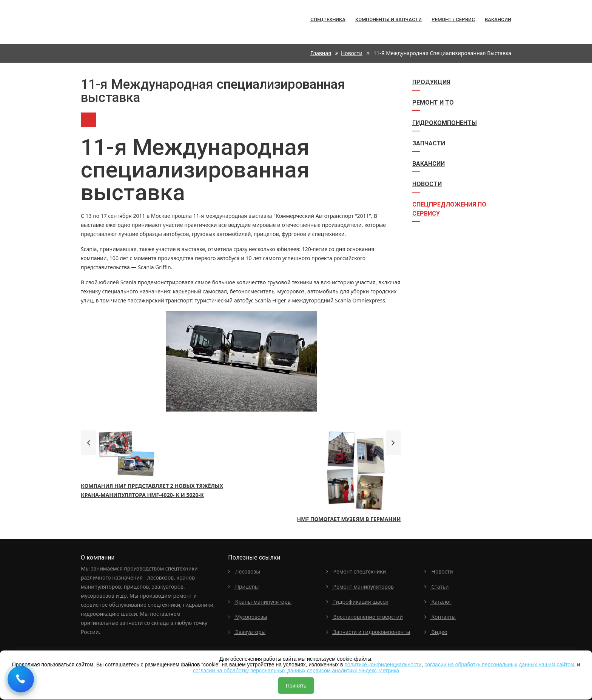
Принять (296, 686)
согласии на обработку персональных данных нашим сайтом (499, 665)
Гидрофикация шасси (357, 602)
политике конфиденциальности (383, 665)
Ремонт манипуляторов (360, 587)
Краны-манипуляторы (260, 602)
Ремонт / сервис (453, 19)
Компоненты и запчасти (388, 19)
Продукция (431, 82)
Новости (352, 53)
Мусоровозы (248, 617)
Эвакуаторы (247, 632)
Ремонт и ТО (433, 103)
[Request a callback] (21, 679)
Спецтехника (95, 22)
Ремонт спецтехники (356, 571)
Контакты (440, 617)
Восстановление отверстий (365, 617)
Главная (321, 53)
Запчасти (429, 143)
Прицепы (244, 587)
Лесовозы (244, 571)
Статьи (437, 587)
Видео (436, 632)
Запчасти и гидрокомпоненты (368, 632)
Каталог (438, 602)
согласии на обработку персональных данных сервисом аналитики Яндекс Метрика (296, 670)
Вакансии (498, 19)
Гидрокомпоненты (445, 123)
